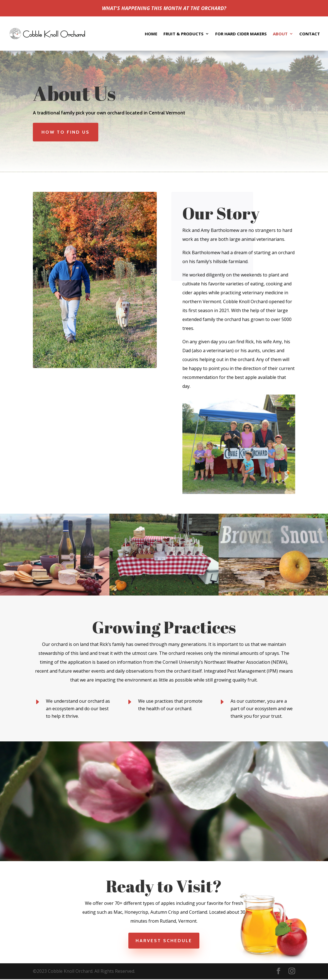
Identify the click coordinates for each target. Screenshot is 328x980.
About (280, 34)
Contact (310, 34)
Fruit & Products (183, 34)
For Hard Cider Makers (241, 34)
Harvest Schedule (164, 941)
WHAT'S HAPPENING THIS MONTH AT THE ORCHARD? (164, 8)
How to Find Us (66, 132)
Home (151, 34)
